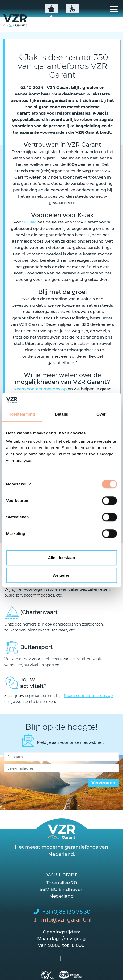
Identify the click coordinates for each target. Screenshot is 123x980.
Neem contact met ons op (40, 389)
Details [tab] (62, 414)
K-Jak (30, 222)
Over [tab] (101, 414)
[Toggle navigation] (114, 9)
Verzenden (103, 783)
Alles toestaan (62, 558)
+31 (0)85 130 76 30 (66, 912)
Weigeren (61, 575)
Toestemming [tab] (22, 414)
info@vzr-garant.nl (66, 920)
